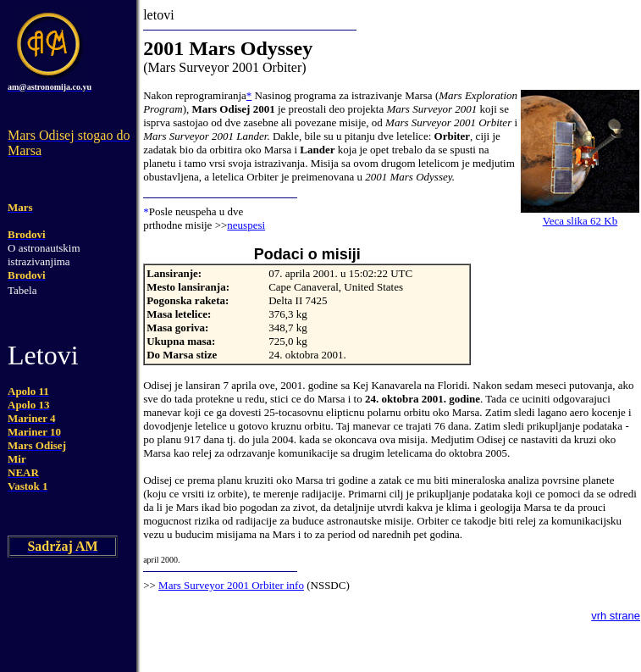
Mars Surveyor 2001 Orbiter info (231, 585)
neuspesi (246, 225)
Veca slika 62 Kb (580, 221)
